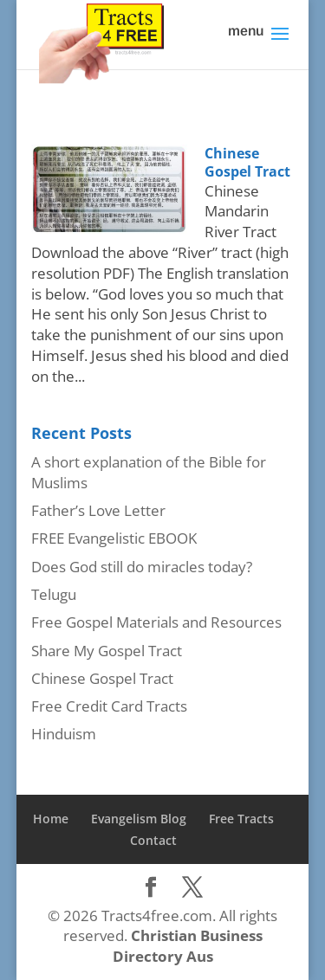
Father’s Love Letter (98, 510)
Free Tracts (241, 819)
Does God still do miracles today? (142, 567)
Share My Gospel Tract (107, 651)
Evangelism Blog (139, 819)
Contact (153, 840)
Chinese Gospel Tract (247, 162)
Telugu (54, 594)
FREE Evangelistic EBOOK (114, 538)
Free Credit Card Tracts (109, 706)
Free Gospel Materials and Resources (156, 622)
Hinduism (64, 734)
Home (51, 819)
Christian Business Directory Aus (188, 946)
